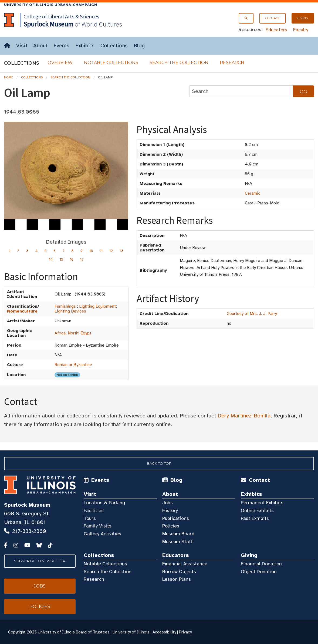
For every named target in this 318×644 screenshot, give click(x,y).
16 (72, 259)
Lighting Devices (70, 311)
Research (232, 63)
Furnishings (65, 306)
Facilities (94, 510)
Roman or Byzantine (73, 365)
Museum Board (178, 534)
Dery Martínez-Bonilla (244, 416)
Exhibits (85, 46)
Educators (276, 30)
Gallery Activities (102, 534)
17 (82, 259)
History (170, 510)
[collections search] (241, 91)
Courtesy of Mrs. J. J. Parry (252, 314)
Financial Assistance (185, 564)
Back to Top (159, 463)
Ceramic (253, 193)
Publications (176, 518)
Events (61, 46)
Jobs (168, 503)
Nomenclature (22, 311)
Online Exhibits (257, 510)
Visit (22, 46)
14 (51, 259)
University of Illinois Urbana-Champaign (51, 5)
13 (122, 251)
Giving (303, 18)
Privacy (185, 632)
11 (101, 251)
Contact (273, 18)
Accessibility (164, 632)
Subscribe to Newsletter (40, 561)
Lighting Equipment (97, 306)
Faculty (301, 30)
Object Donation (259, 572)
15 (61, 259)
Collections (114, 46)
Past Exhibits (255, 518)
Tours (90, 518)
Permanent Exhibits (262, 503)
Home (9, 77)
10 (91, 251)
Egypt (86, 333)
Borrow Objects (179, 572)
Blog (139, 46)
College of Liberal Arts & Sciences (61, 16)
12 (111, 251)
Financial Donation (261, 564)
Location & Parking (104, 503)
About (40, 46)
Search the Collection (179, 63)
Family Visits (98, 526)
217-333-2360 (29, 531)
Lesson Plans (177, 579)
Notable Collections (111, 63)
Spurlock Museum (27, 505)
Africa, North (66, 333)
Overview (60, 63)
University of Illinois (131, 632)
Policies (171, 526)
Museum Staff (177, 542)
